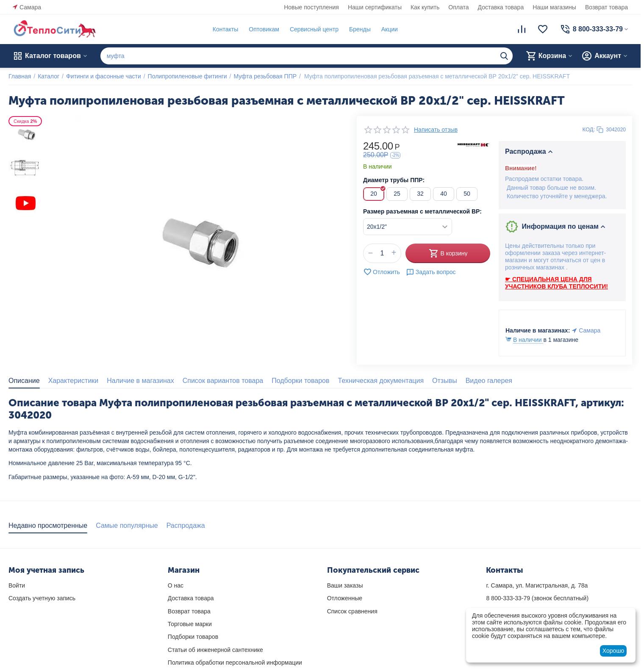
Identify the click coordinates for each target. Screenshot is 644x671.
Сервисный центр (314, 29)
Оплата (458, 7)
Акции (390, 29)
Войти (17, 585)
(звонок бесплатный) (537, 598)
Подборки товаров (193, 637)
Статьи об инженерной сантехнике (215, 650)
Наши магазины (554, 7)
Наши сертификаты (375, 7)
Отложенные (345, 598)
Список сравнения (352, 611)
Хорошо (613, 651)
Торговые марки (190, 624)
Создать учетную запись (42, 598)
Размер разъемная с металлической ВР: (422, 211)
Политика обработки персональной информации (235, 663)
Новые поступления (311, 7)
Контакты (225, 29)
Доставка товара (501, 7)
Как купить (425, 7)
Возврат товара (607, 7)
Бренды (360, 29)
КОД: (589, 129)
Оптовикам (264, 29)
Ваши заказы (345, 585)
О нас (176, 585)
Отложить (382, 272)
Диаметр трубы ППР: (394, 180)
